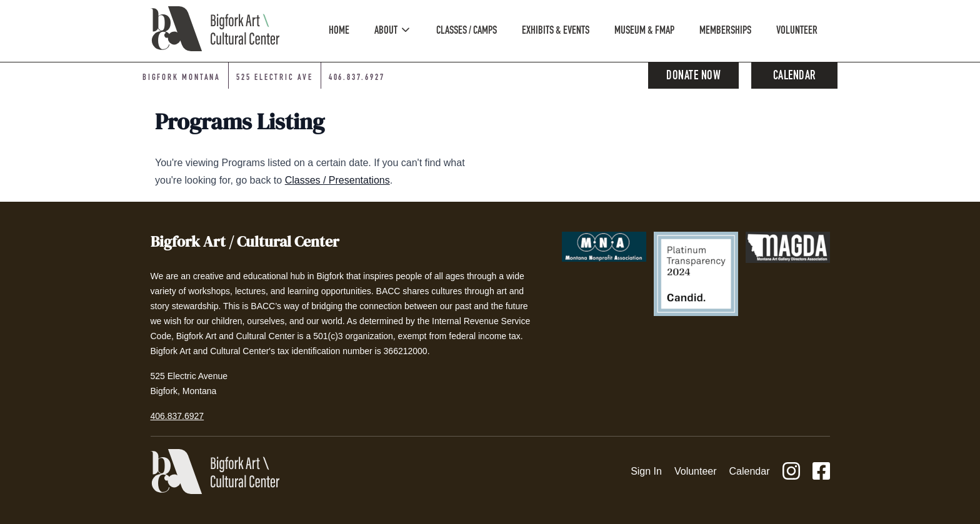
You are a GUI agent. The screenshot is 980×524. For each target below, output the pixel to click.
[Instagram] (791, 472)
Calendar (795, 77)
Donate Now (693, 77)
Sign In (646, 471)
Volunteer (696, 471)
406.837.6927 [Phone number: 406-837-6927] (357, 78)
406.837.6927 (177, 416)
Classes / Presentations (337, 180)
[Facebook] (821, 472)
